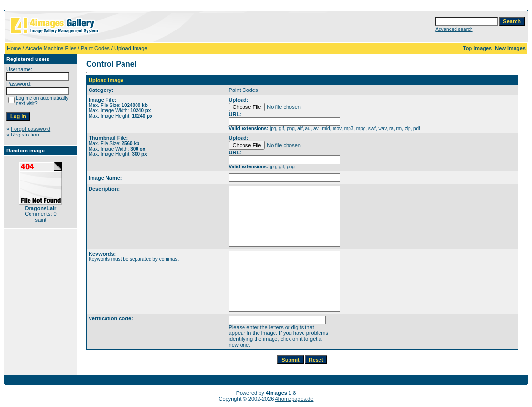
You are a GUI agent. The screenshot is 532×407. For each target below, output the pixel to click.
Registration (25, 135)
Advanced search (454, 29)
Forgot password (30, 129)
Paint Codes (95, 48)
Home (14, 48)
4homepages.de (295, 399)
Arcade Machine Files (51, 48)
